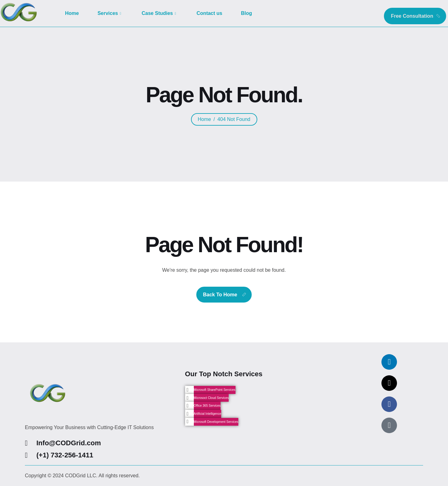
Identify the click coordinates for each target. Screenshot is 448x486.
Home (72, 13)
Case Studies (159, 13)
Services (109, 13)
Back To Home (220, 295)
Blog (246, 13)
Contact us (210, 13)
